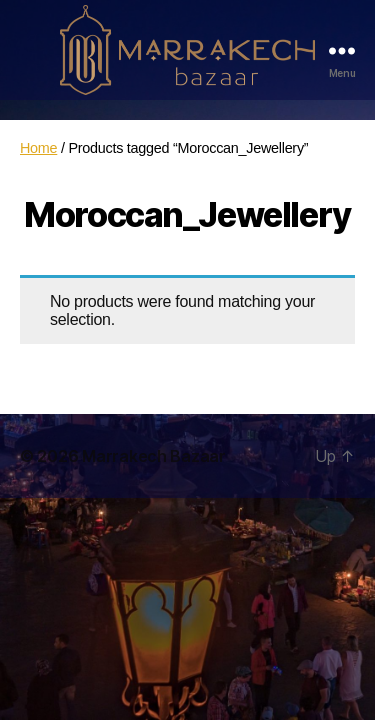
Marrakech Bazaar (154, 456)
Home (38, 148)
